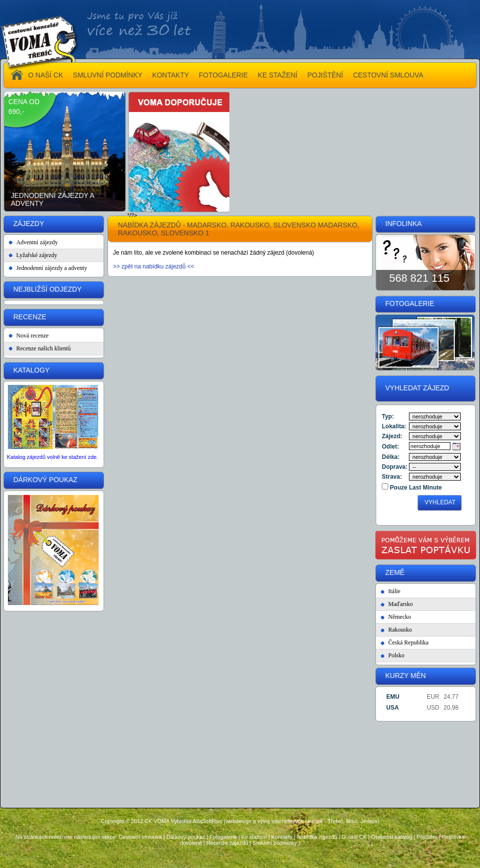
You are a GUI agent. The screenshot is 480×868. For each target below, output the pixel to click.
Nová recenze (33, 336)
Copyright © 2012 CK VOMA (135, 821)
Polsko (396, 655)
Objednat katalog (391, 837)
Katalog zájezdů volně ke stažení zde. (53, 457)
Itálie (394, 591)
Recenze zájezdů (227, 843)
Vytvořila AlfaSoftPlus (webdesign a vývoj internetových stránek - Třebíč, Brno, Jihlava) (275, 821)
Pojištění (427, 837)
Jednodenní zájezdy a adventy (53, 199)
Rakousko (400, 630)
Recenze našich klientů (44, 348)
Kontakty (282, 837)
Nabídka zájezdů (317, 837)
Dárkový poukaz (186, 837)
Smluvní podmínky (275, 843)
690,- (16, 112)
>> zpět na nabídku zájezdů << (154, 266)
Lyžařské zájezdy (37, 255)
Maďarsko (401, 604)
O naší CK (354, 837)
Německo (400, 617)
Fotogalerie (223, 837)
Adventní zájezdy (37, 242)
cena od (24, 102)
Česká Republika (408, 642)
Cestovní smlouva (140, 837)
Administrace (240, 859)
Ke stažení (254, 837)
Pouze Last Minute (415, 488)
